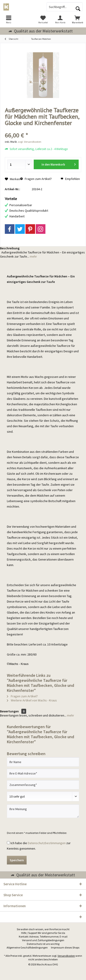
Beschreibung (10, 248)
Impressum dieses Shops (65, 947)
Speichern (17, 860)
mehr (33, 256)
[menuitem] (9, 19)
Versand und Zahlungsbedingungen (43, 940)
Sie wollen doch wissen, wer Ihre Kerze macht (43, 929)
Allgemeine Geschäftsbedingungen (27, 947)
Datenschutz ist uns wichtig (43, 944)
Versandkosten (66, 956)
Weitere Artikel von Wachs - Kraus (32, 700)
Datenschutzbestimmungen (47, 843)
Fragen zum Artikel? (36, 179)
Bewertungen (9, 711)
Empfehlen (70, 179)
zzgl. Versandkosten (30, 142)
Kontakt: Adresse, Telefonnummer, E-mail (43, 937)
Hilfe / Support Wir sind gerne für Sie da (43, 933)
